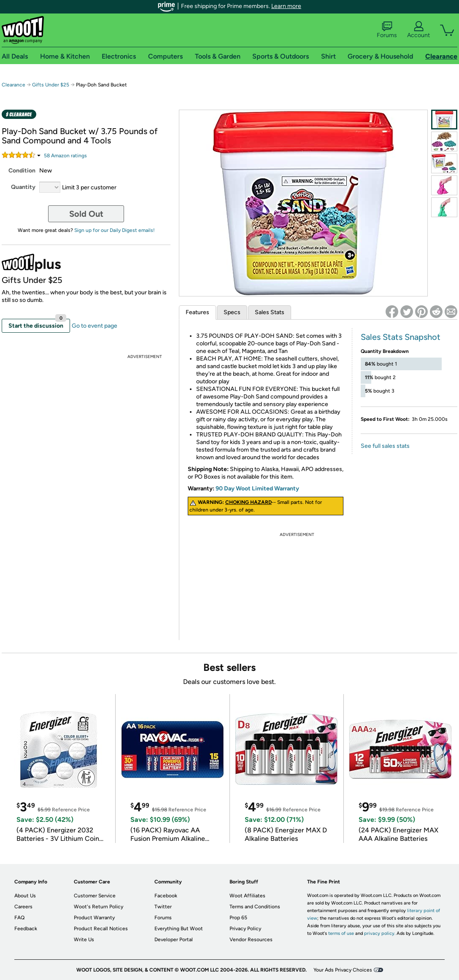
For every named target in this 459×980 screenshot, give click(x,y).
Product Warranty (94, 918)
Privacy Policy (245, 929)
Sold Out (86, 214)
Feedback (26, 929)
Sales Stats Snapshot (401, 337)
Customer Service (95, 896)
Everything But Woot (179, 929)
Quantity (23, 187)
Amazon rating (65, 156)
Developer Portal (174, 940)
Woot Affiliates (247, 896)
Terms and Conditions (255, 907)
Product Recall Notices (101, 929)
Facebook (166, 896)
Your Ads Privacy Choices (343, 970)
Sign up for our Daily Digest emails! (115, 230)
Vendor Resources (251, 940)
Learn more (286, 6)
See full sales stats (385, 446)
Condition (22, 171)
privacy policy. (380, 933)
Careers (23, 907)
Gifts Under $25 (51, 85)
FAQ (19, 918)
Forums (387, 30)
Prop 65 (238, 918)
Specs (232, 312)
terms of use (341, 933)
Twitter (163, 907)
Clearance (13, 85)
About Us (25, 896)
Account (418, 30)
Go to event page (94, 326)
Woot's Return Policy (99, 907)
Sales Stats (270, 312)
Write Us (84, 940)
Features (197, 312)
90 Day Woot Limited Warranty (257, 489)
